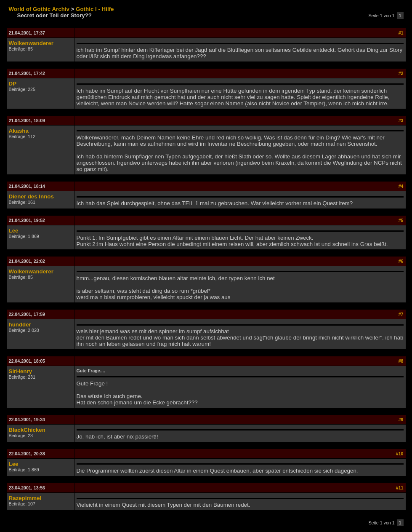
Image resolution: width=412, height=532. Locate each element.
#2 (401, 73)
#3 (401, 120)
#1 (401, 33)
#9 (401, 420)
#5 (401, 220)
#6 (401, 261)
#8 (401, 361)
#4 (401, 186)
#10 (400, 454)
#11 (400, 488)
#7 (401, 314)
